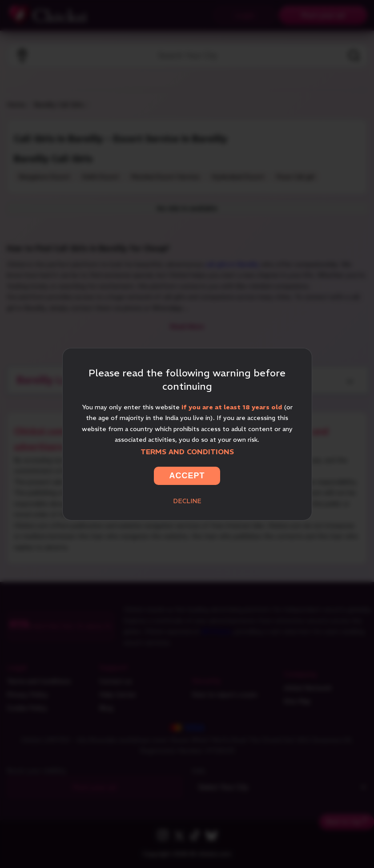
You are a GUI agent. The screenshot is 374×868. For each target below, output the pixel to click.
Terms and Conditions (187, 452)
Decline (187, 501)
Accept (187, 476)
